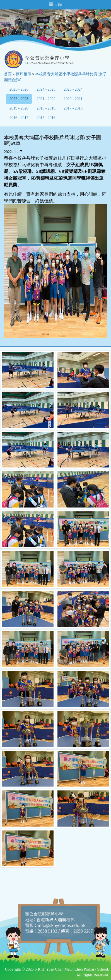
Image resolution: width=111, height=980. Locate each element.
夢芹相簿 (23, 74)
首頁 (8, 74)
